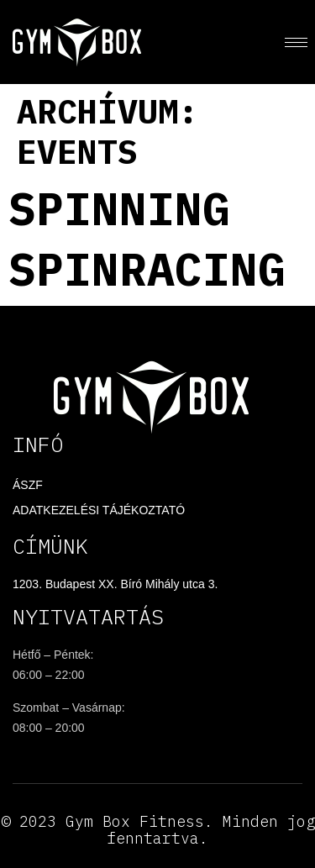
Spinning (119, 208)
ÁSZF (28, 485)
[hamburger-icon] (296, 42)
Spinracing (147, 268)
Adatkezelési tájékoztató (99, 510)
